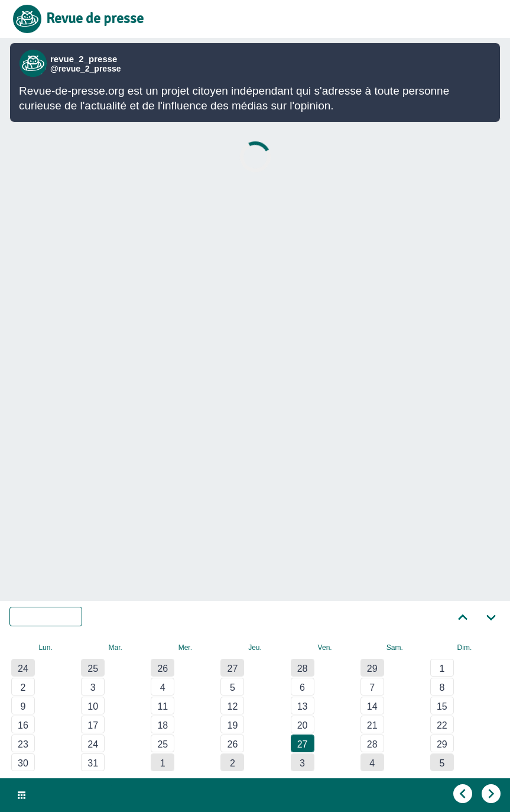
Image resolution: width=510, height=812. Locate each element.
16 (23, 725)
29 (372, 669)
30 (23, 763)
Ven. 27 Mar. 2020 (68, 795)
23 (23, 744)
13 (303, 706)
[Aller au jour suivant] (490, 794)
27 (233, 669)
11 (163, 706)
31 (93, 763)
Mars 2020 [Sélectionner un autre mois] (53, 617)
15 (442, 706)
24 (23, 669)
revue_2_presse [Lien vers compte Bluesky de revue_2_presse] (84, 59)
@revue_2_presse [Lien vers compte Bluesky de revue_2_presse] (86, 69)
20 (303, 725)
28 (303, 669)
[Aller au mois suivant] (491, 616)
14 (372, 706)
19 (233, 725)
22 (442, 725)
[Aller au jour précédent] (462, 794)
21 (372, 725)
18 (163, 725)
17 (93, 725)
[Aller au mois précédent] (463, 616)
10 (93, 706)
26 (163, 669)
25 (93, 669)
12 (233, 706)
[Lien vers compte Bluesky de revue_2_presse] (35, 63)
